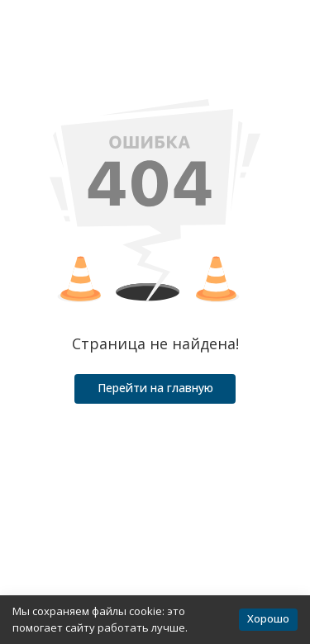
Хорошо (268, 618)
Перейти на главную (155, 388)
